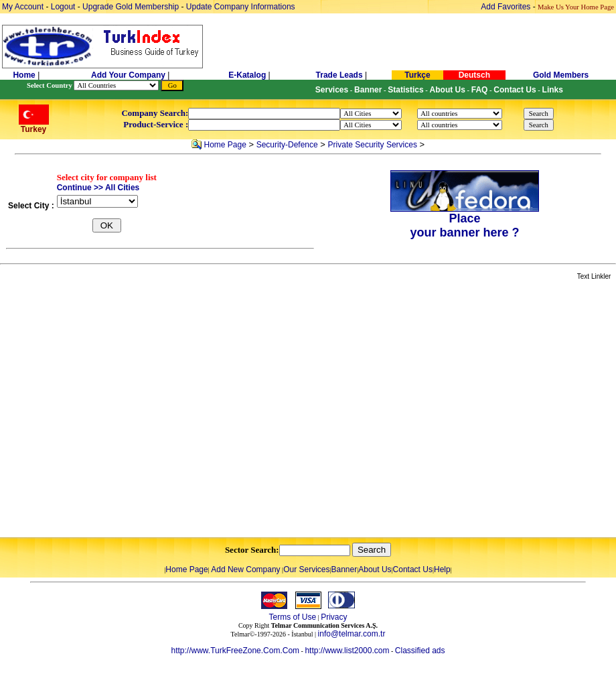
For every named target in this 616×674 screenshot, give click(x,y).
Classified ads (420, 651)
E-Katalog (247, 75)
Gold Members (561, 75)
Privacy (334, 617)
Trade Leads (339, 75)
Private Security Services (373, 145)
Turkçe (417, 75)
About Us (375, 569)
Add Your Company (129, 75)
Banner (344, 569)
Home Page (225, 145)
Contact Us (413, 569)
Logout (63, 7)
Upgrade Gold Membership (132, 7)
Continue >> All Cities (98, 188)
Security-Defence (287, 145)
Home (25, 75)
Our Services (306, 569)
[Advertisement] (126, 410)
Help (442, 569)
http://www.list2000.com (347, 651)
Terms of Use (292, 617)
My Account (24, 7)
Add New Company (245, 569)
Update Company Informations (241, 7)
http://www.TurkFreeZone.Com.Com (235, 651)
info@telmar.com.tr (352, 634)
